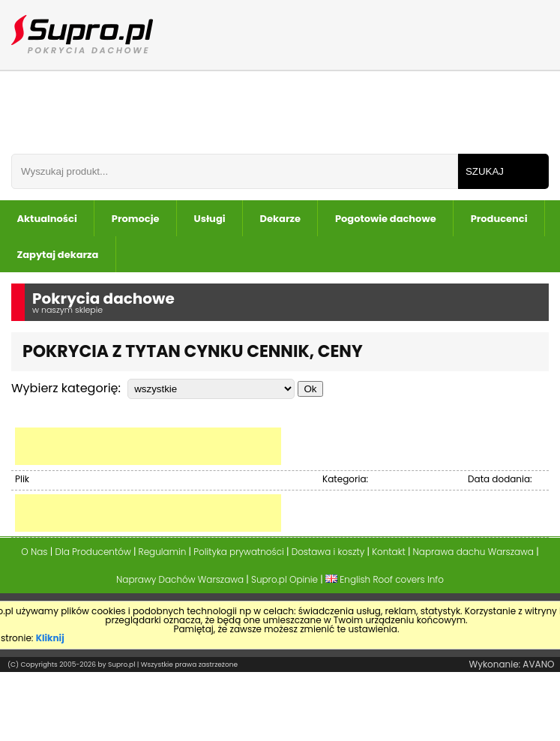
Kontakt (389, 552)
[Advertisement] (148, 446)
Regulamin (163, 552)
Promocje (136, 219)
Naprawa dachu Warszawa (473, 552)
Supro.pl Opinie (284, 579)
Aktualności (47, 219)
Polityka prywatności (239, 552)
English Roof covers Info (385, 579)
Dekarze (280, 219)
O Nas (34, 552)
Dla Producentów (93, 552)
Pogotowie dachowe (386, 219)
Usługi (210, 219)
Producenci (499, 219)
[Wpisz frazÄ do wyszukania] (235, 171)
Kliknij (50, 638)
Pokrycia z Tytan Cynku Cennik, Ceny (193, 351)
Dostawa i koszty (328, 552)
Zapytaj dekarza (58, 255)
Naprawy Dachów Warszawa (180, 579)
